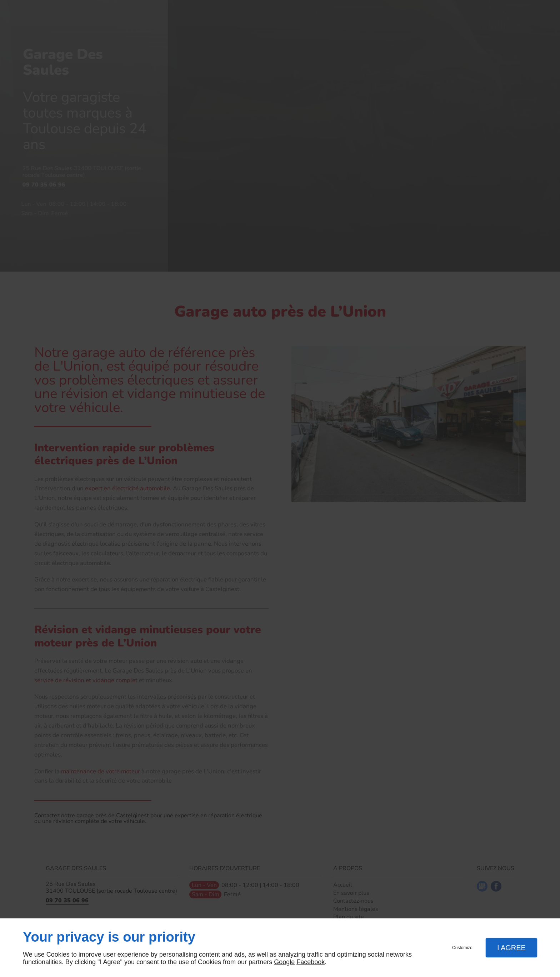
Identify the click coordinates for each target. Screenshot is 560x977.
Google (284, 962)
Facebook (311, 962)
